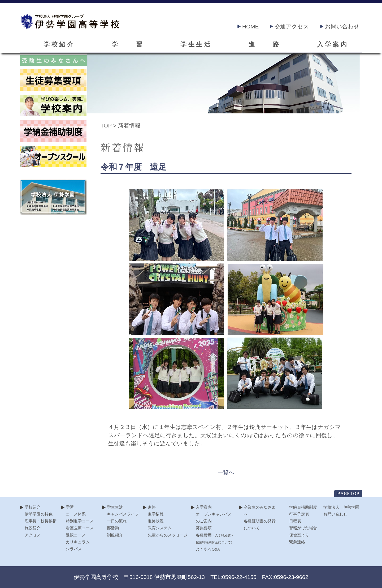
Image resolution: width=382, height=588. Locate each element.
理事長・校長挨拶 (41, 521)
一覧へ (226, 472)
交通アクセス (289, 26)
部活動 (113, 528)
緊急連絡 (297, 542)
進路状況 (156, 521)
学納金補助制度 (303, 507)
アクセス (33, 535)
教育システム (160, 528)
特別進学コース (80, 521)
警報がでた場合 (303, 528)
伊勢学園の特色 (39, 514)
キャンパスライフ (123, 514)
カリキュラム (78, 542)
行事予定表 (299, 514)
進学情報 (156, 514)
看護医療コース (80, 528)
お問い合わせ (340, 26)
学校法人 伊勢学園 (341, 507)
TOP (106, 125)
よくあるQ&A (208, 549)
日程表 (295, 521)
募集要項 (204, 528)
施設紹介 (33, 528)
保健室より (299, 535)
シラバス (74, 549)
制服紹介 (115, 535)
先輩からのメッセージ (168, 535)
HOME (248, 26)
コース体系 (76, 514)
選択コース (76, 535)
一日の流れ (117, 521)
